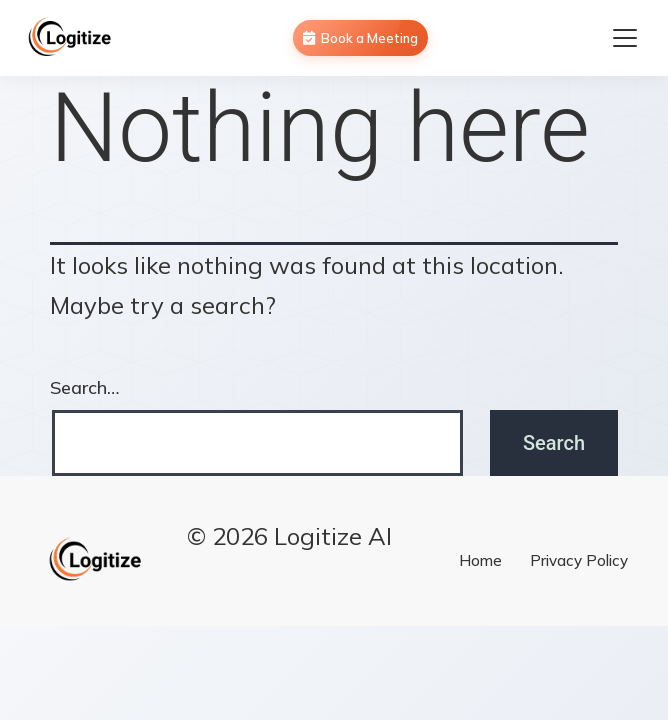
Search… (84, 387)
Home (480, 560)
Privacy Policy (579, 560)
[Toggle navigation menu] (625, 38)
